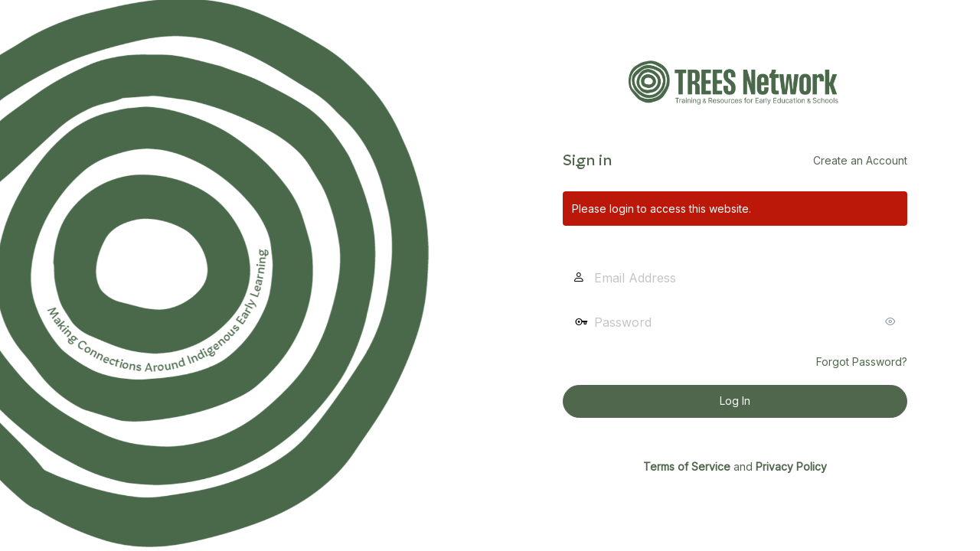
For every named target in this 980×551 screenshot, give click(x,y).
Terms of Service (687, 466)
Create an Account (860, 160)
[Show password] (892, 321)
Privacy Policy (791, 466)
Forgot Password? (862, 362)
